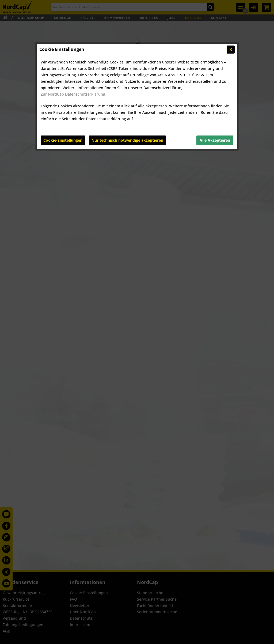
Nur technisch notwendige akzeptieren (127, 140)
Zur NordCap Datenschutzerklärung (73, 94)
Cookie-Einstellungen (63, 140)
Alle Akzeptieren (215, 140)
